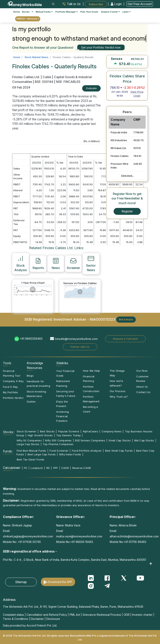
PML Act (75, 615)
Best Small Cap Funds (119, 451)
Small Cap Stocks (120, 440)
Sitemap (21, 582)
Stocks (27, 12)
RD (48, 468)
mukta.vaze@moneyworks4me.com (79, 536)
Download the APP (60, 582)
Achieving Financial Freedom (63, 416)
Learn (126, 12)
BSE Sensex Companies (90, 440)
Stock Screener (27, 431)
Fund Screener (59, 451)
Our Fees (142, 371)
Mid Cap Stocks (144, 440)
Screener (73, 263)
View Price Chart (137, 94)
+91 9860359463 (31, 339)
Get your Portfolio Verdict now (101, 47)
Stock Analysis (21, 263)
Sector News (91, 263)
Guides (31, 402)
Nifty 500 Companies (58, 440)
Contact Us (143, 392)
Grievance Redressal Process (102, 615)
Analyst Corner (110, 12)
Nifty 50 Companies (29, 440)
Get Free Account (140, 4)
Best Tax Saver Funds (30, 459)
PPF (56, 468)
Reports (38, 263)
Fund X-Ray (10, 387)
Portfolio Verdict (13, 398)
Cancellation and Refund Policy (47, 615)
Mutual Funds (44, 12)
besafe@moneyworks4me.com (76, 339)
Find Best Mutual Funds (31, 451)
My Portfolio (11, 392)
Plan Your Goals (89, 12)
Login (117, 4)
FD (26, 468)
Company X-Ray (13, 381)
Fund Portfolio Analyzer (87, 451)
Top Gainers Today (68, 435)
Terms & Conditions (16, 619)
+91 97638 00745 (29, 542)
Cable (47, 77)
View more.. (127, 176)
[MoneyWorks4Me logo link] (25, 4)
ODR (127, 615)
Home (17, 12)
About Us (142, 387)
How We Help (91, 371)
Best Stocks (47, 431)
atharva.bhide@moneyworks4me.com (134, 536)
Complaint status (13, 615)
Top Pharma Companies (58, 444)
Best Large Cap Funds (42, 454)
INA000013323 (103, 319)
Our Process (118, 391)
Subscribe (96, 4)
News (56, 263)
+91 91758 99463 (135, 542)
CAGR (65, 468)
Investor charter (142, 615)
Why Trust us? (119, 397)
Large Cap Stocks (28, 444)
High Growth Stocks (40, 435)
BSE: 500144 (44, 82)
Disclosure (53, 619)
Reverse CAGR (82, 468)
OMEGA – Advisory (28, 19)
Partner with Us (80, 347)
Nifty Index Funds (70, 454)
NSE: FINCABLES (68, 82)
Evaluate (91, 88)
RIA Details (126, 319)
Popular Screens (69, 431)
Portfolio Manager (67, 12)
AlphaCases (90, 431)
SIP (19, 468)
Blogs (30, 376)
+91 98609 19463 (82, 542)
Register (127, 211)
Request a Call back (125, 339)
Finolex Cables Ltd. (26, 77)
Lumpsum (37, 468)
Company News (112, 431)
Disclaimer (37, 619)
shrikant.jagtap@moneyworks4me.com (28, 536)
